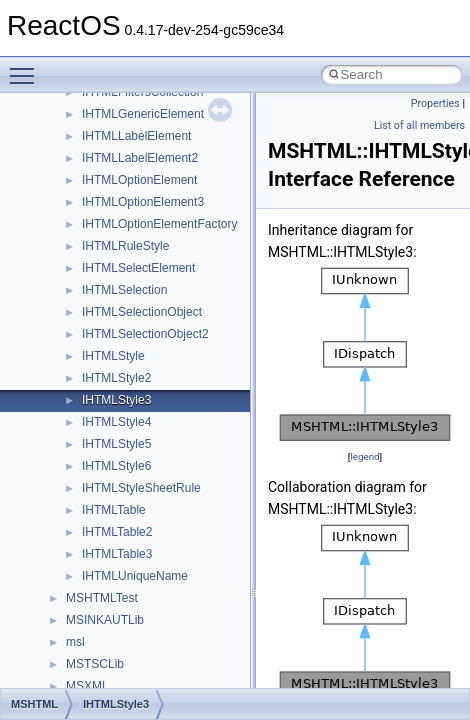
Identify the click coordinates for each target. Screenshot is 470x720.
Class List (76, 528)
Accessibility (98, 616)
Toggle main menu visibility (27, 67)
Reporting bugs (74, 242)
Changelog (63, 132)
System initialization (86, 286)
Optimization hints (81, 330)
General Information (87, 396)
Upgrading (61, 110)
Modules (56, 462)
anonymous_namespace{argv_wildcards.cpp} (186, 682)
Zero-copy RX (71, 264)
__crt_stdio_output (115, 572)
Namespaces (69, 484)
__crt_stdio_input (111, 550)
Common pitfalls (77, 198)
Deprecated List (76, 440)
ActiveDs (89, 638)
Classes (55, 506)
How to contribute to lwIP (100, 154)
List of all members (419, 125)
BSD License (68, 374)
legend (364, 456)
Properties (435, 103)
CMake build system (88, 176)
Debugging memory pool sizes (114, 220)
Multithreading (71, 308)
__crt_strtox (97, 594)
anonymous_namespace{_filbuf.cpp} (162, 660)
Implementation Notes (92, 352)
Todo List (58, 418)
